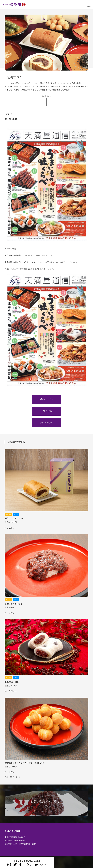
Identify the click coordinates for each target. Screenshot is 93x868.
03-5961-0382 (19, 840)
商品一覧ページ (11, 777)
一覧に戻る (47, 411)
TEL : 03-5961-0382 (27, 861)
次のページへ (47, 423)
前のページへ (47, 399)
